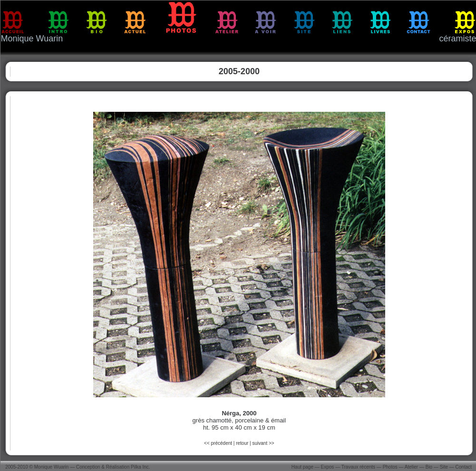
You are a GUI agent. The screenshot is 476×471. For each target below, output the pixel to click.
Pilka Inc (140, 467)
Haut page (302, 467)
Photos (390, 467)
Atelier (411, 467)
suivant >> (263, 443)
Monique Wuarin (52, 467)
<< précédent (219, 443)
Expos (328, 467)
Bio (429, 467)
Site (444, 467)
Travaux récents (358, 467)
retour (242, 443)
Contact (464, 467)
